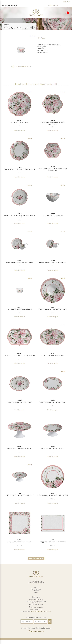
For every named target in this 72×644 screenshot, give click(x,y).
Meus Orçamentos (36, 589)
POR (64, 2)
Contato (36, 592)
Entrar (57, 5)
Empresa (36, 588)
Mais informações (19, 131)
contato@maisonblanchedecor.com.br (41, 611)
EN (67, 2)
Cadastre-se (51, 5)
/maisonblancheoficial (37, 632)
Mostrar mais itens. (36, 558)
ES (70, 2)
